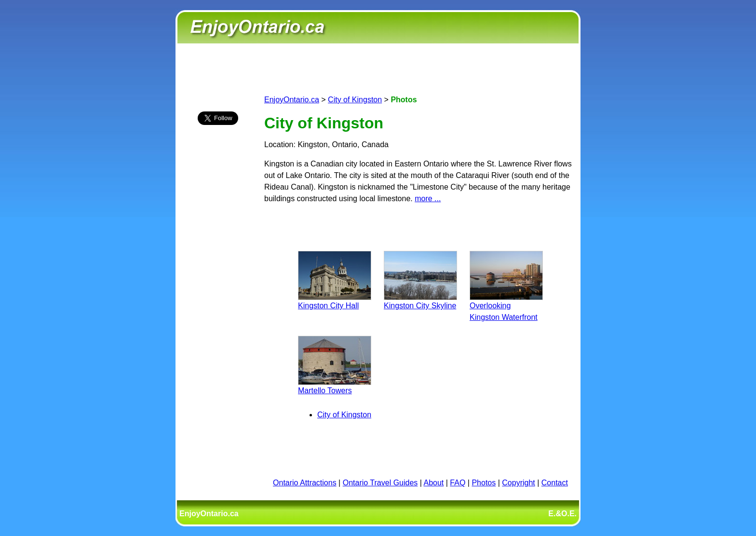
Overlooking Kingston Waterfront (506, 306)
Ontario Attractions (305, 483)
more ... (428, 199)
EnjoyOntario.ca (292, 100)
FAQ (458, 483)
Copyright (518, 483)
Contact (555, 483)
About (434, 483)
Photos (484, 483)
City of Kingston (355, 100)
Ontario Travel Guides (380, 483)
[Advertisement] (218, 302)
